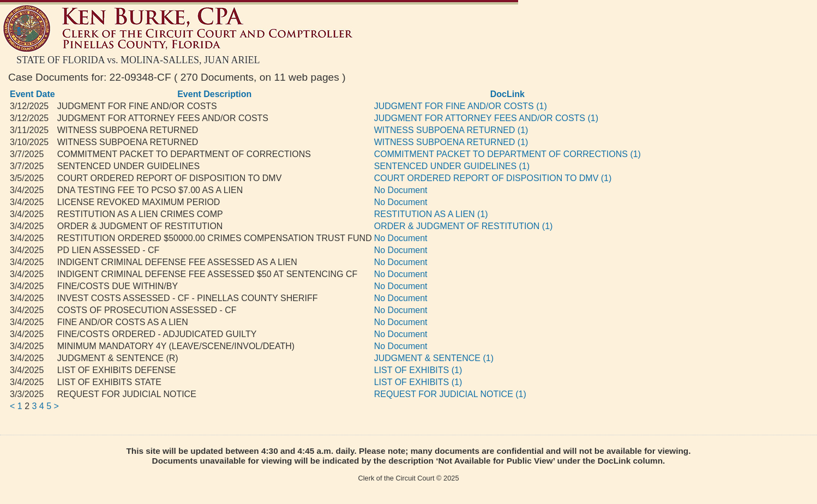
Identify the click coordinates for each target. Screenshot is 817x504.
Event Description (214, 94)
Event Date (32, 94)
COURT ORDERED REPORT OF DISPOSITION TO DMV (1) (493, 178)
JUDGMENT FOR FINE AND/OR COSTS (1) (461, 106)
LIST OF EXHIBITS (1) (418, 370)
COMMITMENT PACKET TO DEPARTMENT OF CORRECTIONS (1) (507, 154)
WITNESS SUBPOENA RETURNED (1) (451, 130)
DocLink (507, 94)
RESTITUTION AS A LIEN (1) (431, 214)
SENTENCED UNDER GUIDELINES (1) (452, 166)
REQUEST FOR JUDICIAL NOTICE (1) (450, 394)
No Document (401, 190)
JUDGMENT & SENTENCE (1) (434, 358)
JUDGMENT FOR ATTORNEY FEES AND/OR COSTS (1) (486, 118)
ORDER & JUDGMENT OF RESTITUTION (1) (464, 226)
